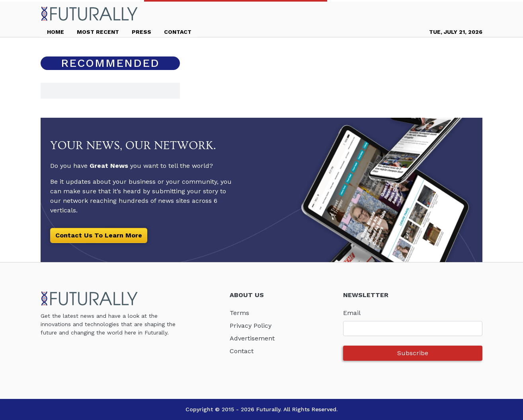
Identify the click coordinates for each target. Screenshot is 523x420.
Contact (242, 351)
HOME (56, 32)
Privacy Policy (251, 326)
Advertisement (252, 338)
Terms (239, 313)
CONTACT (178, 32)
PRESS (141, 32)
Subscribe (413, 353)
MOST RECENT (98, 32)
